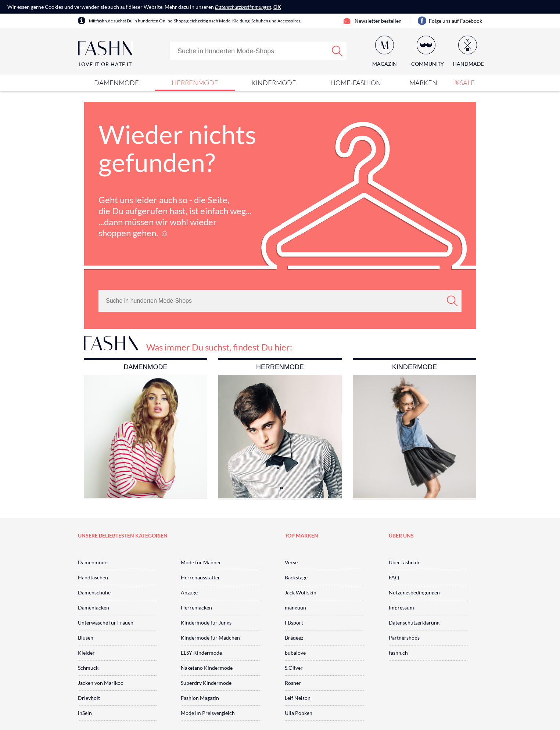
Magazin (385, 64)
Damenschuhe (94, 592)
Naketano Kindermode (207, 668)
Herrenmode (195, 83)
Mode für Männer (201, 562)
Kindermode (274, 83)
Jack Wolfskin (301, 592)
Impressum (401, 607)
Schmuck (88, 668)
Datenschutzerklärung (414, 623)
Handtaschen (93, 577)
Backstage (296, 577)
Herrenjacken (196, 607)
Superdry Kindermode (206, 683)
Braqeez (294, 638)
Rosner (293, 683)
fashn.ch (398, 653)
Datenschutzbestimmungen (243, 7)
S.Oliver (294, 668)
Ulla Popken (299, 713)
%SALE (465, 83)
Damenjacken (94, 607)
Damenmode (116, 83)
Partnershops (404, 638)
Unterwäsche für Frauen (106, 623)
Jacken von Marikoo (101, 683)
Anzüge (189, 592)
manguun (295, 607)
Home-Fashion (356, 83)
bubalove (295, 653)
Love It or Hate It (105, 64)
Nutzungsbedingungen (414, 592)
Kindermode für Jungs (206, 623)
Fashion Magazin (200, 698)
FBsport (294, 623)
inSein (85, 713)
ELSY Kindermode (201, 653)
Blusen (86, 638)
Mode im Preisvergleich (208, 713)
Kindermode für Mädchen (210, 638)
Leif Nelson (298, 698)
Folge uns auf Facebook (455, 21)
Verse (291, 562)
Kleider (86, 653)
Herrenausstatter (200, 577)
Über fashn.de (405, 562)
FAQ (394, 577)
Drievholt (89, 698)
